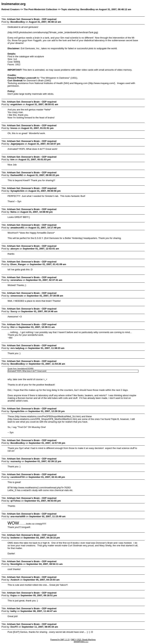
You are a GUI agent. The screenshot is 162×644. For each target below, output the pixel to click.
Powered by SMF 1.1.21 (60, 640)
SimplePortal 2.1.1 (81, 642)
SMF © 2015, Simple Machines (83, 640)
